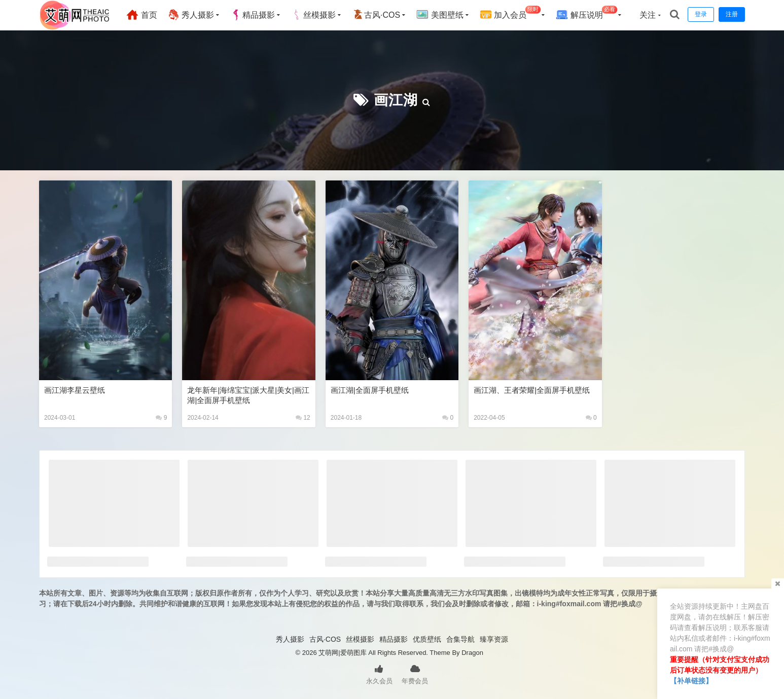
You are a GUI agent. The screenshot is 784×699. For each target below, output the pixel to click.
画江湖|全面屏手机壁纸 (370, 390)
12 (303, 418)
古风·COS (376, 15)
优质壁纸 (427, 639)
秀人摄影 (191, 15)
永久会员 (379, 674)
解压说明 (586, 13)
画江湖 (396, 100)
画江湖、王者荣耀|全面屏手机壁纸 (532, 390)
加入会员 (510, 13)
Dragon (472, 653)
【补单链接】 (691, 681)
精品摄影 (253, 15)
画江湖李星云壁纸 (75, 390)
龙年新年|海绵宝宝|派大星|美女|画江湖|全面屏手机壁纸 (248, 395)
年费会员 (415, 674)
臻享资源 (494, 639)
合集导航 (460, 639)
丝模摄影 (313, 15)
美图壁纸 (440, 15)
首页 (141, 15)
